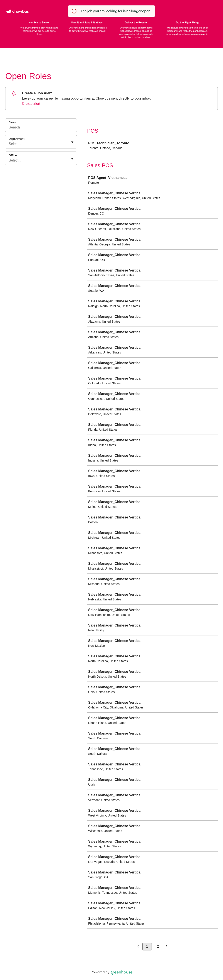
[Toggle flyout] (72, 142)
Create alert (31, 104)
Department (17, 139)
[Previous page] (138, 947)
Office (13, 155)
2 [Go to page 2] (158, 946)
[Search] (41, 128)
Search (14, 122)
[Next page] (167, 947)
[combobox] (9, 144)
